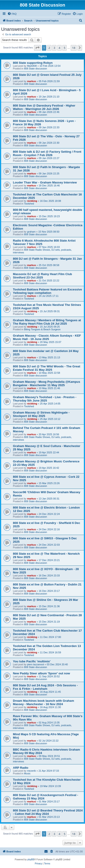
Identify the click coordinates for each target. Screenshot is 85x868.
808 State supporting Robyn (33, 63)
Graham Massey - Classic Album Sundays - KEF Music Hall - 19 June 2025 (47, 337)
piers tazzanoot (35, 664)
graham (31, 232)
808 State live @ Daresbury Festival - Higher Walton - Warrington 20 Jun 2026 (44, 107)
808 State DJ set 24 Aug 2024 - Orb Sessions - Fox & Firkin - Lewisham (45, 687)
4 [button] (59, 48)
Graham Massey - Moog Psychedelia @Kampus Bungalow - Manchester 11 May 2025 (47, 383)
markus (31, 81)
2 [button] (49, 48)
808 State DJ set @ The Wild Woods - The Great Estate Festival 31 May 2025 (47, 368)
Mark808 (32, 66)
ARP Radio (21, 768)
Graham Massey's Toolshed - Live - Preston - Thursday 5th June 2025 (45, 399)
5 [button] (64, 48)
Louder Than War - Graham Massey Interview (45, 182)
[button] (37, 48)
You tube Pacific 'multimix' (32, 661)
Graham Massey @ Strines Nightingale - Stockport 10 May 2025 (41, 414)
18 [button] (74, 48)
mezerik (31, 771)
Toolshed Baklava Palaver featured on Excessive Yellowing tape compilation (47, 291)
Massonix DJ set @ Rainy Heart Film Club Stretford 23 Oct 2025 (42, 276)
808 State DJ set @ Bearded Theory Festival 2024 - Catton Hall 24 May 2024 (48, 812)
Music (27, 773)
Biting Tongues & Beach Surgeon (42, 329)
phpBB (31, 860)
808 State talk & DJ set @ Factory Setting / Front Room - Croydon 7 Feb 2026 (47, 153)
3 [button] (54, 48)
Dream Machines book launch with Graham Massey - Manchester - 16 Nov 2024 (44, 702)
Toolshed (29, 204)
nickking (32, 201)
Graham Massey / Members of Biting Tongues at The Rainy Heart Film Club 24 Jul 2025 (47, 322)
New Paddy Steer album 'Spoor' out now (41, 673)
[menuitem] (12, 14)
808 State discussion (36, 69)
